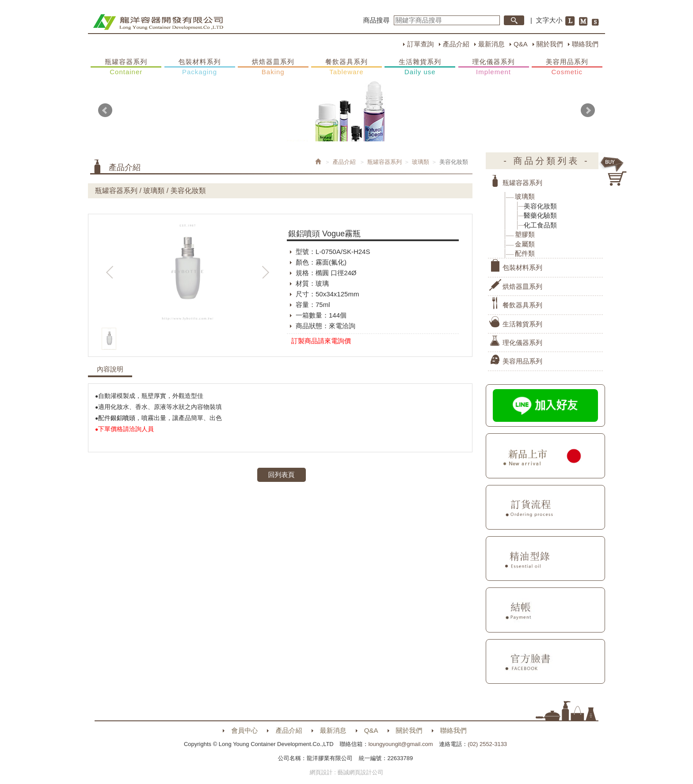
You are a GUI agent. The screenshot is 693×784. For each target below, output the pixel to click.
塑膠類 (525, 234)
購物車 (614, 171)
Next (588, 110)
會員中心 (244, 730)
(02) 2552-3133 (487, 744)
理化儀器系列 (494, 67)
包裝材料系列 (200, 67)
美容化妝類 (540, 206)
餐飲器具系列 (346, 67)
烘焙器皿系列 (273, 67)
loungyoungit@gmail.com (400, 744)
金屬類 (525, 244)
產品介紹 (456, 44)
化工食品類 (540, 225)
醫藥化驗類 (540, 215)
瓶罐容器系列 (126, 67)
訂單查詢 (420, 44)
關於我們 (550, 44)
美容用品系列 (567, 67)
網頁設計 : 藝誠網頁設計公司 (347, 772)
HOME (158, 22)
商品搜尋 (377, 20)
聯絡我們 (585, 44)
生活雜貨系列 (420, 67)
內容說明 (110, 369)
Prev (105, 110)
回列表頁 (282, 475)
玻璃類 (421, 162)
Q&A (521, 44)
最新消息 (491, 44)
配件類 (525, 253)
